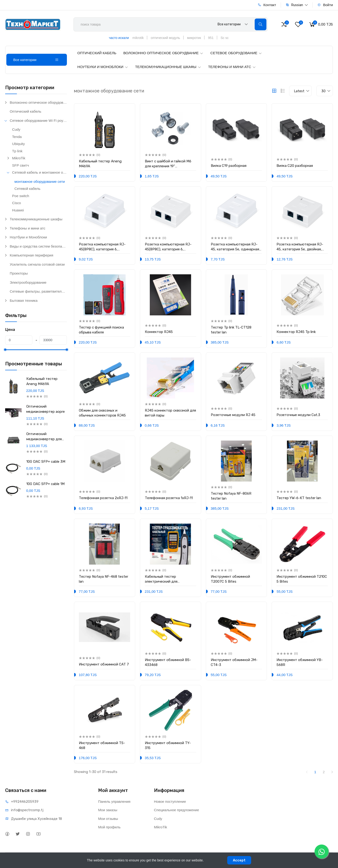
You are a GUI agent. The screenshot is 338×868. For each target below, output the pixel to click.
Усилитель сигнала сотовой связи (37, 264)
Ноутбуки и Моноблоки (29, 237)
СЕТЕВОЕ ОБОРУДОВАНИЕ (236, 53)
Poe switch (21, 196)
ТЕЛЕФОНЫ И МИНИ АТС (232, 67)
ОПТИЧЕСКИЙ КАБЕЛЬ (97, 53)
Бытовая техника (24, 300)
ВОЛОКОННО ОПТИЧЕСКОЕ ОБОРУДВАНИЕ (163, 53)
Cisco (17, 203)
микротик (194, 38)
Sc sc (225, 38)
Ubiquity (19, 144)
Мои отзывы (108, 819)
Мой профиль (109, 827)
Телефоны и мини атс (28, 228)
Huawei (18, 210)
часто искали (119, 38)
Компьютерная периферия (32, 255)
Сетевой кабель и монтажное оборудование (40, 172)
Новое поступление (170, 801)
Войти (325, 5)
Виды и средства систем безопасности (38, 246)
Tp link (17, 151)
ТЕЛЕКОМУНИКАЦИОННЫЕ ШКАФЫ (168, 67)
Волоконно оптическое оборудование (38, 102)
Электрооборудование (28, 282)
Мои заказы (108, 810)
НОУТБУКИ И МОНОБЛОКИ (103, 67)
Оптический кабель (26, 111)
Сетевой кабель (27, 189)
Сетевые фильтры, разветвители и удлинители (38, 291)
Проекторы (19, 273)
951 (211, 38)
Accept (239, 860)
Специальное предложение (177, 810)
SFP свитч (21, 165)
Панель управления (114, 801)
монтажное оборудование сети (40, 182)
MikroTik (19, 158)
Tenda (17, 137)
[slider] (5, 350)
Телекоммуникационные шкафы (36, 219)
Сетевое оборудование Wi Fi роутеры (38, 120)
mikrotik (138, 38)
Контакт (267, 5)
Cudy (16, 129)
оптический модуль (165, 38)
